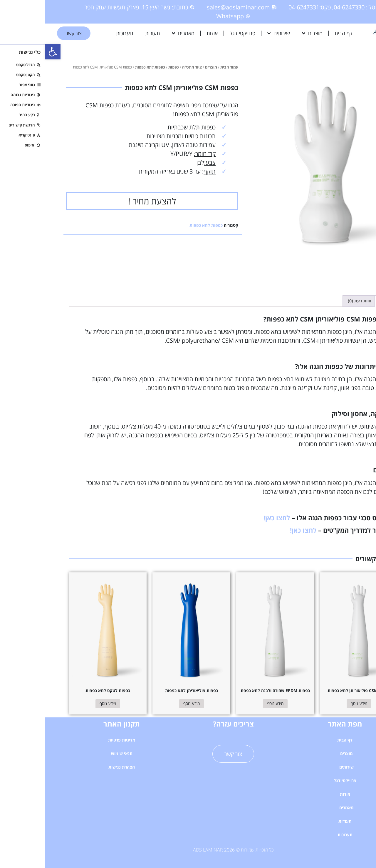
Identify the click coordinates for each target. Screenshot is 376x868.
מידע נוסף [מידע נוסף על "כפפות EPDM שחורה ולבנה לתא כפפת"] (230, 703)
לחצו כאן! (231, 518)
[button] (8, 52)
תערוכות (79, 33)
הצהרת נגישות (76, 767)
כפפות (128, 67)
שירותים (233, 33)
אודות (167, 33)
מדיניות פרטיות (77, 740)
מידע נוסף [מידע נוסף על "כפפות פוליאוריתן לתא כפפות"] (146, 703)
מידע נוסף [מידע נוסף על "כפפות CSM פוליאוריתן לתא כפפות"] (314, 703)
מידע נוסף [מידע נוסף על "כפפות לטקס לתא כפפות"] (63, 703)
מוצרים (267, 33)
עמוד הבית (184, 67)
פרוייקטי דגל (197, 33)
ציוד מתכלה (147, 67)
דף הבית (298, 33)
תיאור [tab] (340, 301)
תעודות (107, 33)
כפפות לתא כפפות (105, 67)
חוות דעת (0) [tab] (314, 301)
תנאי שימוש (77, 753)
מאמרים (138, 33)
